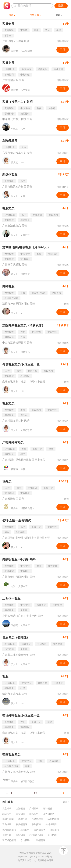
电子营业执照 (24, 860)
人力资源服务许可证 (43, 860)
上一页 (9, 793)
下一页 (61, 793)
